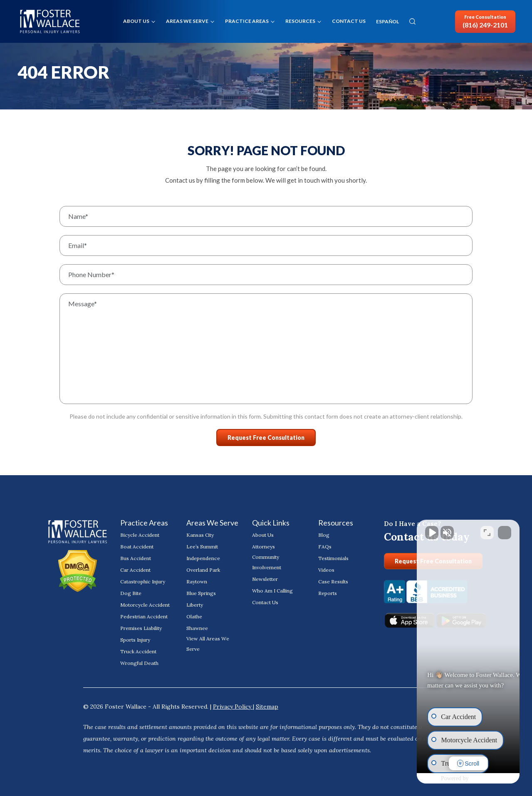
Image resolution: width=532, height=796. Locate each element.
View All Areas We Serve (208, 644)
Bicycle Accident (140, 535)
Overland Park (203, 570)
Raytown (197, 582)
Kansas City (200, 535)
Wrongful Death (139, 663)
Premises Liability (141, 628)
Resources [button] (300, 21)
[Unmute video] (385, 530)
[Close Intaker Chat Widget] (505, 530)
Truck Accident (138, 651)
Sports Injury (135, 640)
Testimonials (333, 558)
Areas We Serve (187, 21)
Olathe (194, 616)
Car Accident (135, 570)
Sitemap (267, 707)
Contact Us (349, 21)
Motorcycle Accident (145, 605)
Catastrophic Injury (143, 582)
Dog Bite (131, 593)
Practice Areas (247, 21)
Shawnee (197, 628)
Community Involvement (267, 562)
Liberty (195, 605)
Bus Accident (136, 558)
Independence (203, 558)
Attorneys (264, 547)
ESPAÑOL (387, 22)
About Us (136, 21)
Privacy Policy (233, 707)
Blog (324, 535)
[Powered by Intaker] (460, 779)
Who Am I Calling (272, 591)
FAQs (325, 547)
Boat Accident (137, 547)
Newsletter (265, 579)
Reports (328, 593)
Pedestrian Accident (144, 616)
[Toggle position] (487, 530)
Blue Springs (201, 593)
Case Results (333, 582)
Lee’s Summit (202, 547)
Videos (326, 570)
